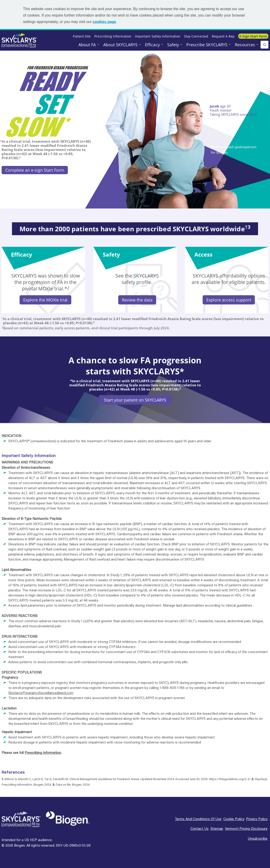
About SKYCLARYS (121, 45)
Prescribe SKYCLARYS (207, 45)
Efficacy (153, 45)
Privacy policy (257, 819)
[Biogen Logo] (68, 819)
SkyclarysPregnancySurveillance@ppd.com (41, 693)
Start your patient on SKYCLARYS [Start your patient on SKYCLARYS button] (135, 400)
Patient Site (82, 36)
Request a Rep (223, 36)
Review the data (137, 300)
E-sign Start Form (253, 36)
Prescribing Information (113, 36)
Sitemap (217, 828)
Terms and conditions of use (198, 819)
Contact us (200, 828)
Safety (174, 45)
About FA (88, 45)
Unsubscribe (258, 838)
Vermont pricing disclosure (246, 828)
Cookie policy (234, 819)
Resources (246, 45)
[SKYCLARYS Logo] (21, 820)
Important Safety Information (158, 36)
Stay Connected (196, 36)
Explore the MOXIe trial (45, 300)
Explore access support (229, 300)
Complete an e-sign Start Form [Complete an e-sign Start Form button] (35, 170)
